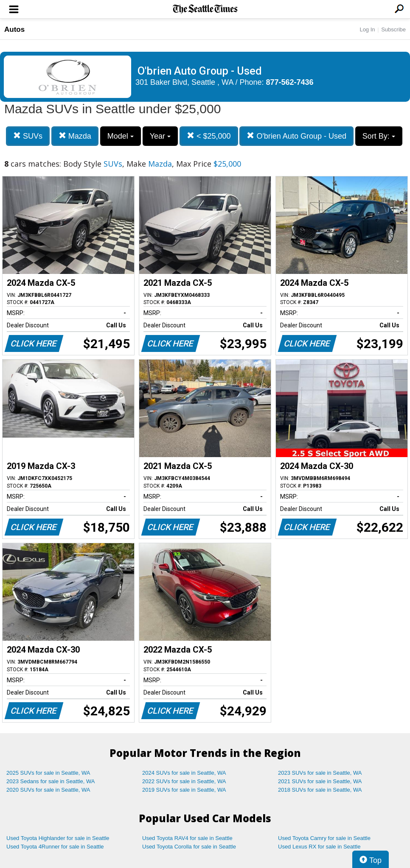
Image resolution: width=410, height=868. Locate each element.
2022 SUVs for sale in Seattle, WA (184, 781)
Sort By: (379, 136)
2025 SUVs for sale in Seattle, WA (48, 773)
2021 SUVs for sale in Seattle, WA (320, 781)
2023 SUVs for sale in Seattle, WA (320, 773)
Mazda (75, 136)
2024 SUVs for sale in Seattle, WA (184, 773)
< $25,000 (209, 136)
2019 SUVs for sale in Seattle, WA (184, 790)
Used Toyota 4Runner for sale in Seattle (55, 847)
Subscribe (393, 29)
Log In (367, 29)
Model (121, 136)
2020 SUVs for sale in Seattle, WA (48, 790)
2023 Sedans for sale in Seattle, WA (51, 781)
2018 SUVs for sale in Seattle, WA (320, 790)
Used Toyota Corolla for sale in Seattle (189, 847)
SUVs (28, 136)
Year (160, 136)
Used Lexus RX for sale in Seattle (319, 847)
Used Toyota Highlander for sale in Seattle (58, 838)
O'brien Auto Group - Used (296, 136)
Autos (14, 29)
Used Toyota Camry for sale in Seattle (324, 838)
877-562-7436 (290, 82)
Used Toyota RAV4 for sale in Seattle (187, 838)
